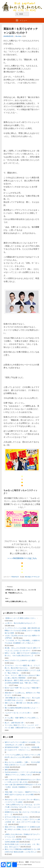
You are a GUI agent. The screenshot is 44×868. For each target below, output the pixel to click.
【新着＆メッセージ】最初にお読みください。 (21, 618)
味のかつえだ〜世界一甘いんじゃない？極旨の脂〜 (22, 688)
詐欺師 (7, 767)
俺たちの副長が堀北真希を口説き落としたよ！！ (21, 708)
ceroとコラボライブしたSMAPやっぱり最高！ (21, 660)
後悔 (6, 770)
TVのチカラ (15, 577)
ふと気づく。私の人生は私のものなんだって (20, 623)
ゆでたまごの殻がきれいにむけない (17, 817)
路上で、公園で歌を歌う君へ (15, 723)
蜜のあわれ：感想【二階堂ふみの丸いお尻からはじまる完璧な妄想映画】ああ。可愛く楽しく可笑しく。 (22, 683)
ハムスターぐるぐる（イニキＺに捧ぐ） (18, 713)
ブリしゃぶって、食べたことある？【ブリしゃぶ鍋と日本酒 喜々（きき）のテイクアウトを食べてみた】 (22, 822)
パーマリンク (35, 577)
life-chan (18, 36)
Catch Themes (28, 865)
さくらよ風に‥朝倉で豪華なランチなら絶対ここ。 (22, 718)
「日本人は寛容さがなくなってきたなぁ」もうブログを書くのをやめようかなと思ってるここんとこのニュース (22, 807)
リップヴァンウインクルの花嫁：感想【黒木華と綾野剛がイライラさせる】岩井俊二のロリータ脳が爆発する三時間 (22, 631)
